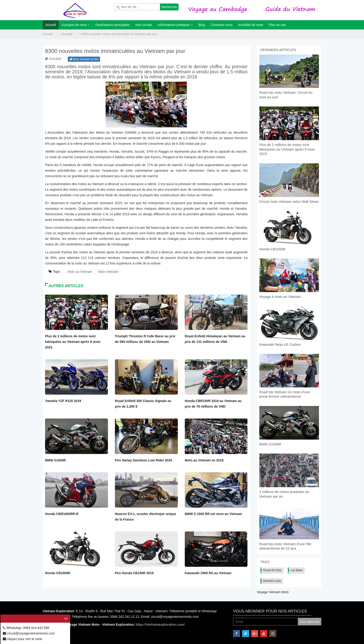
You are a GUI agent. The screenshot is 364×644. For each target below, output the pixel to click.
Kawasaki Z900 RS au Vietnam (208, 573)
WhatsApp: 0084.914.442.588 (26, 628)
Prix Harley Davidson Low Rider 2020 (144, 460)
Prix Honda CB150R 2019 (134, 573)
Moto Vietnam (108, 272)
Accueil (48, 34)
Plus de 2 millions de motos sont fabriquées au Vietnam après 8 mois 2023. (73, 342)
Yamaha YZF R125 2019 (63, 401)
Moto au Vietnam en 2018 (204, 460)
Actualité (67, 34)
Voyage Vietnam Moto (273, 592)
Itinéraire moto (272, 581)
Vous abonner (309, 622)
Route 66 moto (272, 570)
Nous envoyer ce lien (84, 59)
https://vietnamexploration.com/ (160, 625)
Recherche (169, 7)
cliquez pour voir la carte (23, 639)
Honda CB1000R (58, 573)
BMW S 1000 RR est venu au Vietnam (213, 514)
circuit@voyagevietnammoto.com (29, 633)
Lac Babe (297, 570)
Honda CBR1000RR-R (62, 514)
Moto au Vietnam (80, 272)
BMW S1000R (55, 460)
